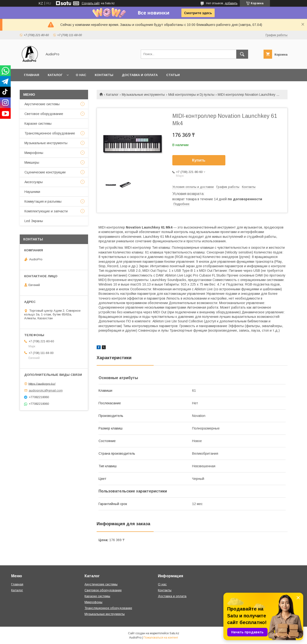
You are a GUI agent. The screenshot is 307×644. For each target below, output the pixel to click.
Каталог (55, 75)
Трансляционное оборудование (50, 133)
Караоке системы (38, 124)
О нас (81, 75)
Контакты (104, 75)
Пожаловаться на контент (161, 638)
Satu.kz (174, 633)
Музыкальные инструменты (143, 95)
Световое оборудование (44, 114)
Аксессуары (34, 182)
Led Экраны (34, 221)
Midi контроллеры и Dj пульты (191, 95)
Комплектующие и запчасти (46, 211)
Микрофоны (34, 153)
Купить (199, 160)
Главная (32, 75)
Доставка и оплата (140, 75)
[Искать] (242, 54)
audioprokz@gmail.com (46, 390)
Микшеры (32, 162)
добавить (231, 3)
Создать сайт (91, 3)
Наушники (32, 192)
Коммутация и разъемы (43, 201)
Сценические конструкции (45, 172)
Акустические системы (42, 104)
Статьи (173, 75)
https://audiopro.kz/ (42, 384)
